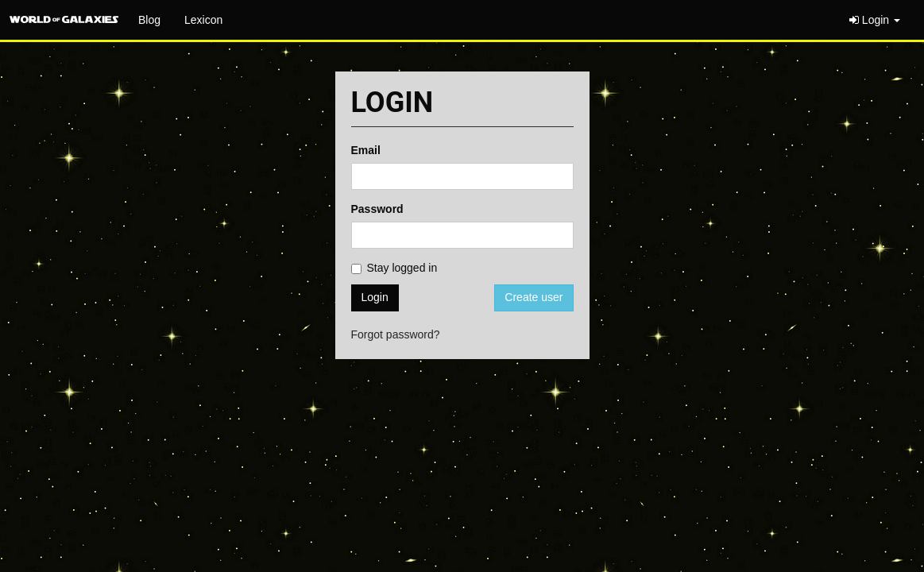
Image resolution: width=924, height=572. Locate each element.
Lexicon (203, 20)
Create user (534, 297)
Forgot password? (396, 334)
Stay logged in (394, 268)
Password (377, 209)
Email (366, 150)
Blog (149, 20)
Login (875, 20)
